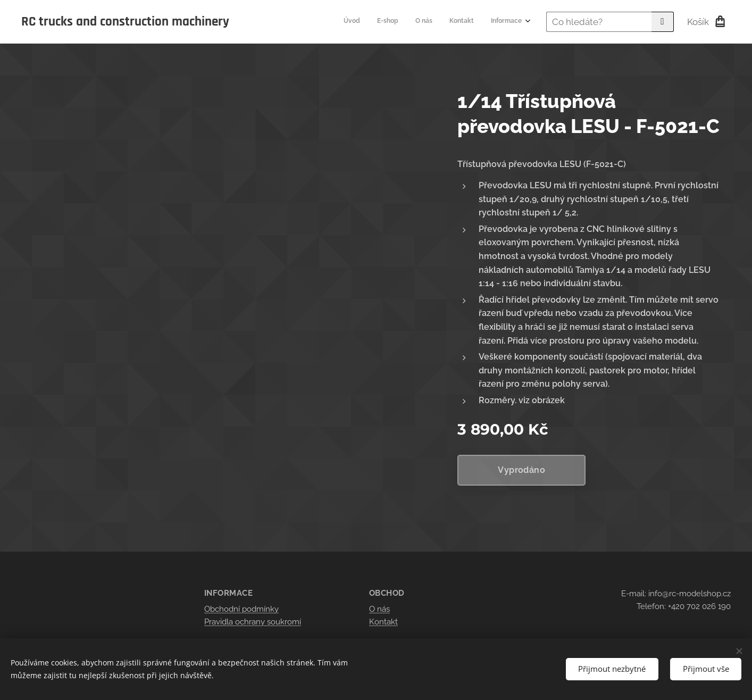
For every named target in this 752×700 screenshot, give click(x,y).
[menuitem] (457, 22)
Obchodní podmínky (241, 609)
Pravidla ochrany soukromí (253, 622)
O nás (379, 609)
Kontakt (383, 622)
